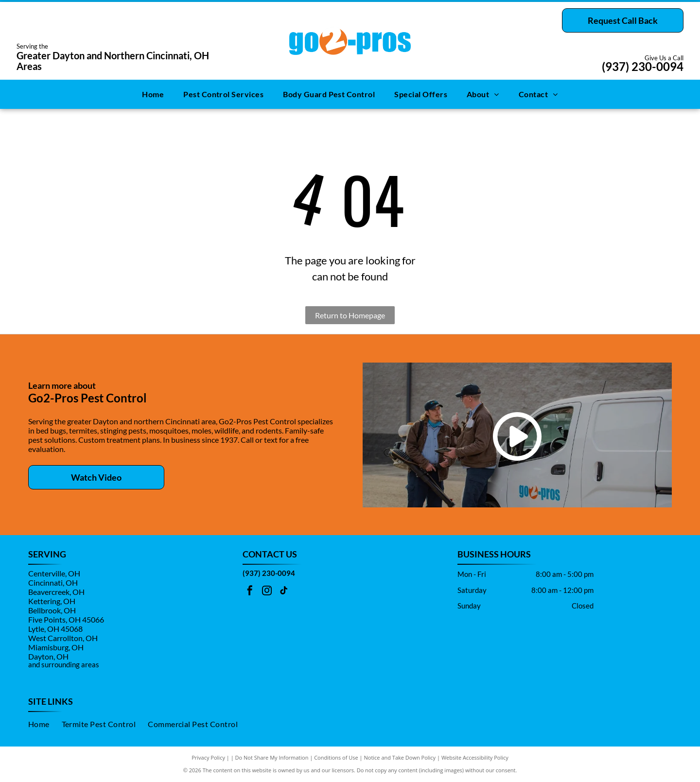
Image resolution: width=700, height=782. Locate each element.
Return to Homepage (350, 315)
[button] (223, 94)
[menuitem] (153, 94)
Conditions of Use (336, 757)
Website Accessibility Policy (475, 757)
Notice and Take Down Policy (400, 757)
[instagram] (267, 592)
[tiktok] (284, 592)
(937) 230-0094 (643, 66)
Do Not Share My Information (272, 757)
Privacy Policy (208, 757)
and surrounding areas (64, 664)
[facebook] (250, 592)
